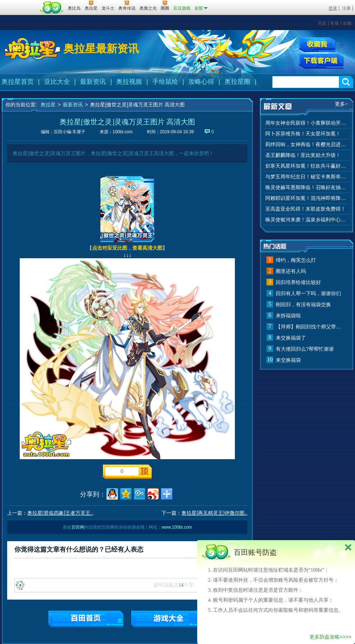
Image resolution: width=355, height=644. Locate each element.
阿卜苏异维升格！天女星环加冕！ (303, 134)
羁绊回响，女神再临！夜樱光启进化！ (307, 145)
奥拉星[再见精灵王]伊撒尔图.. (214, 513)
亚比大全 (57, 82)
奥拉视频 (129, 82)
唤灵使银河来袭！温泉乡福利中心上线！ (307, 220)
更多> (341, 104)
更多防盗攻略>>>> (330, 637)
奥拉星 (48, 105)
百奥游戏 (20, 3)
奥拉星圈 (237, 82)
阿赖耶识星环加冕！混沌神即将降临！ (307, 198)
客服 (335, 23)
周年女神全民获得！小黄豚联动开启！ (307, 123)
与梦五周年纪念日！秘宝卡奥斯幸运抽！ (307, 177)
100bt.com (123, 132)
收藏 (347, 23)
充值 (322, 23)
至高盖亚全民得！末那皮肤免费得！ (306, 209)
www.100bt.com (177, 527)
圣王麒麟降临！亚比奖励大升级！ (303, 155)
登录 (333, 8)
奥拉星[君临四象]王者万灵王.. (60, 513)
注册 (346, 8)
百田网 (52, 8)
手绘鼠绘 (165, 82)
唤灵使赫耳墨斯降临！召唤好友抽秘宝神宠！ (307, 188)
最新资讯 (93, 82)
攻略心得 (201, 82)
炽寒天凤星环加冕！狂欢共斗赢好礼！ (307, 166)
